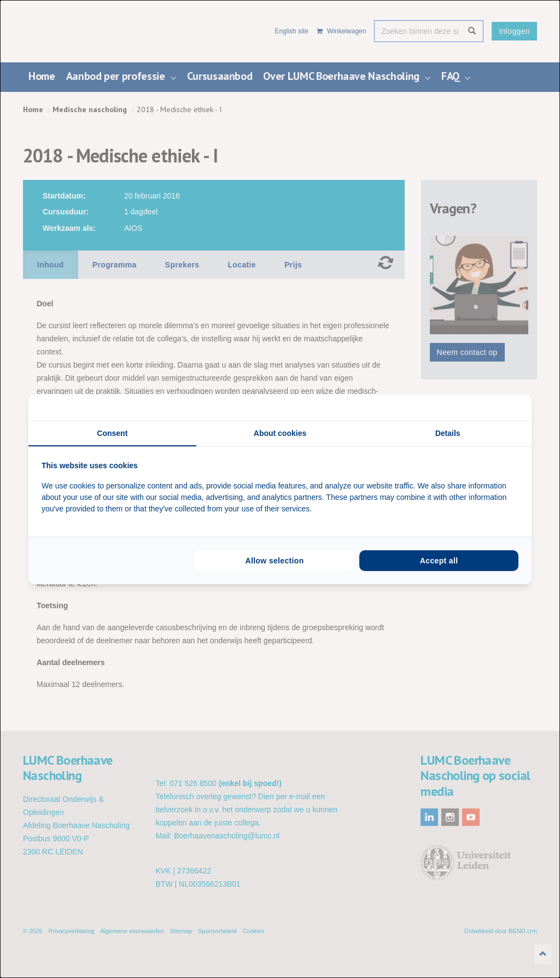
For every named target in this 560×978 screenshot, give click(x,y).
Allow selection (274, 561)
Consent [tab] (112, 433)
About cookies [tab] (280, 433)
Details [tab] (448, 433)
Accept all (439, 561)
